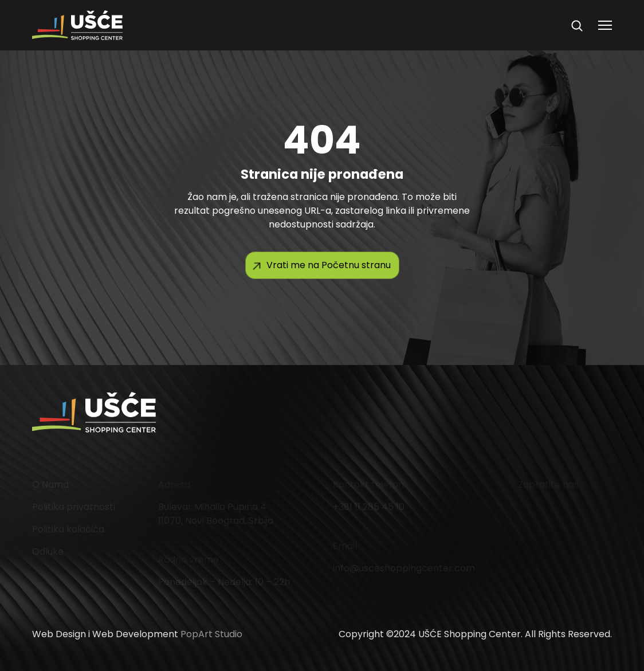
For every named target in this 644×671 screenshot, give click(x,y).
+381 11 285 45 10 (369, 507)
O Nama (50, 484)
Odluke (48, 552)
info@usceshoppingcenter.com (404, 568)
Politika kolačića (68, 529)
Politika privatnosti (74, 507)
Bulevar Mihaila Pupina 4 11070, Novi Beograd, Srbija (216, 514)
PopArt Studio (211, 634)
